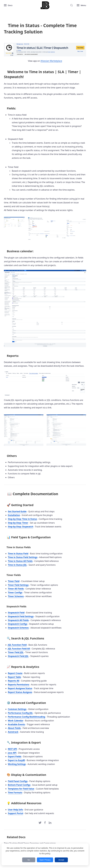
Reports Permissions (19, 685)
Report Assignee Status (20, 688)
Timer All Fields (16, 589)
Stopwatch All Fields (18, 620)
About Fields (14, 728)
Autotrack (13, 732)
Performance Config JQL (20, 713)
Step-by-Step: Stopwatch (21, 527)
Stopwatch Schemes (18, 628)
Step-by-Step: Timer (18, 523)
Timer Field (14, 581)
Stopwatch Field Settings (21, 616)
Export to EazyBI (16, 760)
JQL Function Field (17, 645)
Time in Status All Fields (20, 561)
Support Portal (15, 813)
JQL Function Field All (19, 649)
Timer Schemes (16, 596)
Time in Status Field (18, 554)
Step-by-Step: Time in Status (22, 519)
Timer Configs (15, 592)
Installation (14, 515)
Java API (12, 753)
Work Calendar (16, 721)
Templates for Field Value (21, 789)
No (29, 860)
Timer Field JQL (16, 652)
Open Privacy (45, 860)
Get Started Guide (17, 511)
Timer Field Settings (18, 585)
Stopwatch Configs (18, 624)
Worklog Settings (17, 764)
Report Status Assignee (20, 692)
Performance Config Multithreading (27, 717)
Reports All (14, 681)
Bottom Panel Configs (19, 785)
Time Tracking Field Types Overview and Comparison (30, 843)
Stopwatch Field (16, 613)
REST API (12, 749)
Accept (61, 860)
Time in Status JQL (17, 565)
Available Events (16, 724)
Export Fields (15, 756)
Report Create (15, 673)
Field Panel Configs (18, 781)
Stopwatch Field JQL (18, 656)
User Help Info (15, 810)
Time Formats (15, 793)
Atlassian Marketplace (51, 61)
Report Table (14, 677)
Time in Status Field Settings (23, 557)
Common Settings (17, 709)
